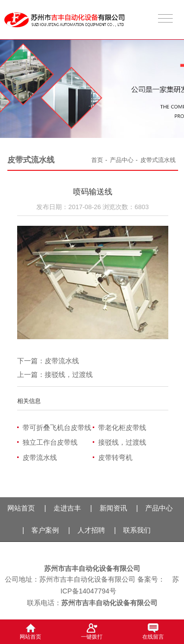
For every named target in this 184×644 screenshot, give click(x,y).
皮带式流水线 (158, 160)
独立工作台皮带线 (50, 442)
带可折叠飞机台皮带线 (57, 428)
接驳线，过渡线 (69, 375)
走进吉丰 (67, 508)
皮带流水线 (62, 361)
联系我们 (137, 530)
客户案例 (45, 530)
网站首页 (21, 508)
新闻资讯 (113, 508)
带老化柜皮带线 (122, 428)
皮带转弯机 (115, 457)
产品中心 (122, 160)
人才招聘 (91, 530)
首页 (97, 160)
